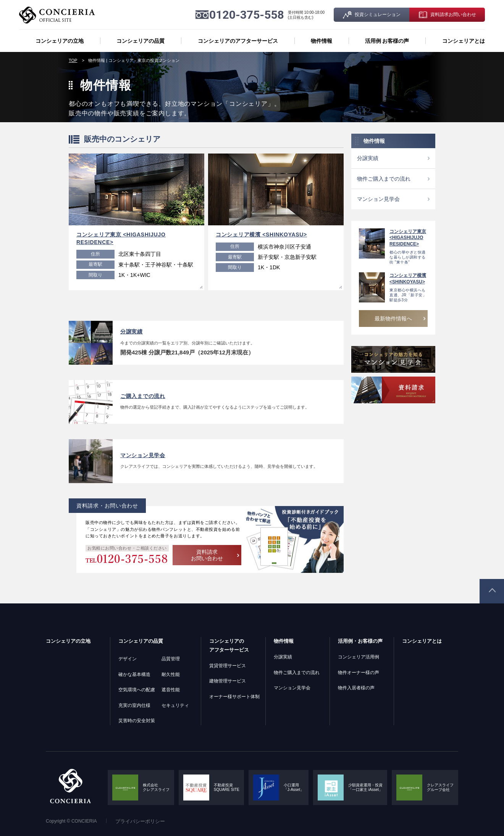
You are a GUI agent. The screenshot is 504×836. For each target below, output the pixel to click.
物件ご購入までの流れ (384, 179)
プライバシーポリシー (140, 821)
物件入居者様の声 (356, 688)
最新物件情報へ (393, 319)
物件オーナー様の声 (359, 673)
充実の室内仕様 (134, 705)
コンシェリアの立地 (60, 41)
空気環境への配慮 (137, 690)
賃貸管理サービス (228, 666)
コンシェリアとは (464, 41)
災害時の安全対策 (137, 721)
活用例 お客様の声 (387, 41)
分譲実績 (368, 158)
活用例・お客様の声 (360, 641)
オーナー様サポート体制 (234, 697)
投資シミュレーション (378, 15)
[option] (136, 222)
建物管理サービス (228, 681)
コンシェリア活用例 (359, 657)
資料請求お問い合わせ (453, 15)
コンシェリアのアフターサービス (238, 41)
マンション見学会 (378, 199)
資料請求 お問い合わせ (207, 555)
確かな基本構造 (134, 674)
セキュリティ (175, 705)
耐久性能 (171, 674)
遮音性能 (171, 690)
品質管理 (171, 659)
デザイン (128, 659)
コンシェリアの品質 (141, 41)
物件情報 (321, 41)
